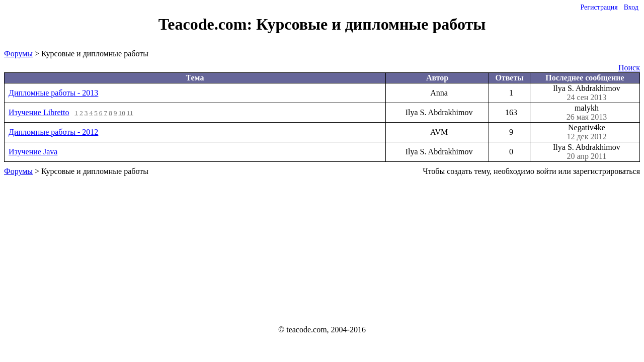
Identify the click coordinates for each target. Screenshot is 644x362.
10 (122, 113)
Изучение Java (33, 152)
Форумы (18, 54)
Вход (631, 7)
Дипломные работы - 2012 (53, 132)
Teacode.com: (207, 24)
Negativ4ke (587, 132)
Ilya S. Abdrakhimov (587, 93)
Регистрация (599, 7)
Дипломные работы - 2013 (53, 93)
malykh (587, 113)
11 (130, 113)
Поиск (629, 68)
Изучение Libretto (39, 112)
